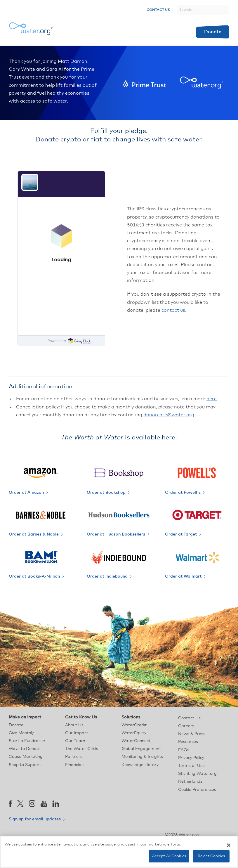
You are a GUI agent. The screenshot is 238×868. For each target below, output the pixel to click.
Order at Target (183, 534)
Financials (75, 765)
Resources (188, 742)
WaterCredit (134, 725)
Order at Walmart (185, 576)
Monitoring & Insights (142, 757)
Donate (213, 32)
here (212, 399)
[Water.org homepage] (31, 29)
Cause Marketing (26, 757)
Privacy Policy (191, 758)
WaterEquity (134, 733)
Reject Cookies (211, 856)
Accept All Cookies (169, 856)
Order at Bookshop (108, 493)
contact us (173, 310)
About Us (74, 725)
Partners (74, 757)
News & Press (192, 734)
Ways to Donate (25, 749)
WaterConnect (136, 741)
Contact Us (158, 10)
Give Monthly (21, 733)
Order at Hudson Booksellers (118, 534)
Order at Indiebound (109, 576)
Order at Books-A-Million (36, 576)
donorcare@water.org (169, 415)
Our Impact (77, 733)
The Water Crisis (82, 749)
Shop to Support (25, 765)
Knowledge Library (140, 765)
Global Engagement (141, 749)
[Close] (229, 845)
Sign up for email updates (37, 819)
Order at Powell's (185, 493)
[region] (119, 852)
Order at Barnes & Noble (36, 534)
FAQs (184, 750)
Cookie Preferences (197, 790)
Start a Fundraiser (27, 741)
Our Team (75, 741)
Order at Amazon (28, 493)
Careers (186, 726)
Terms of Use (191, 766)
